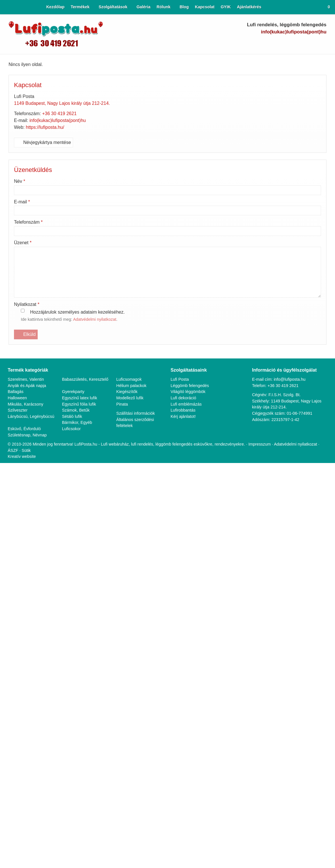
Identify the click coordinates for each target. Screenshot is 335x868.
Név (20, 181)
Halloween (18, 398)
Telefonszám (30, 222)
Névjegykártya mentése (45, 143)
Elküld (26, 334)
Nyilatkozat (28, 304)
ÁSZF (15, 451)
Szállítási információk (136, 413)
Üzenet (24, 243)
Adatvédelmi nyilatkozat (100, 320)
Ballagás (16, 392)
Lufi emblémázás (187, 404)
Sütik (27, 451)
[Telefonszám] (273, 43)
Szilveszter (18, 410)
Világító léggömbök (189, 392)
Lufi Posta (180, 379)
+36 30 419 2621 (61, 114)
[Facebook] (283, 43)
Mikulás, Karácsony (26, 404)
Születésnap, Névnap (28, 435)
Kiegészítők (127, 392)
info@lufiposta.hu (289, 379)
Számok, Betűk (76, 410)
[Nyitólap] (5, 7)
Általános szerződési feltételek (136, 423)
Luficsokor (72, 429)
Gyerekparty (73, 392)
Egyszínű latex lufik (80, 398)
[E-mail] (263, 43)
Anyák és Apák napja (27, 386)
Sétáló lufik (72, 417)
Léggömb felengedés (191, 386)
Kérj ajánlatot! (184, 417)
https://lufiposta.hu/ (47, 127)
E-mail (22, 202)
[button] (327, 7)
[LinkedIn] (303, 43)
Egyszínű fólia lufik (79, 404)
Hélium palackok (132, 386)
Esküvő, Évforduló (24, 429)
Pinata (122, 404)
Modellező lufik (131, 398)
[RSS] (322, 43)
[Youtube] (293, 43)
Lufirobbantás (184, 410)
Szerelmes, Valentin (26, 379)
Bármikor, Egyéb (77, 423)
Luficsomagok (130, 379)
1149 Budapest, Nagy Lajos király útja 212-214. (64, 103)
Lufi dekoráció (184, 398)
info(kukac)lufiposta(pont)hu (291, 32)
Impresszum (267, 444)
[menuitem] (48, 7)
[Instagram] (312, 43)
